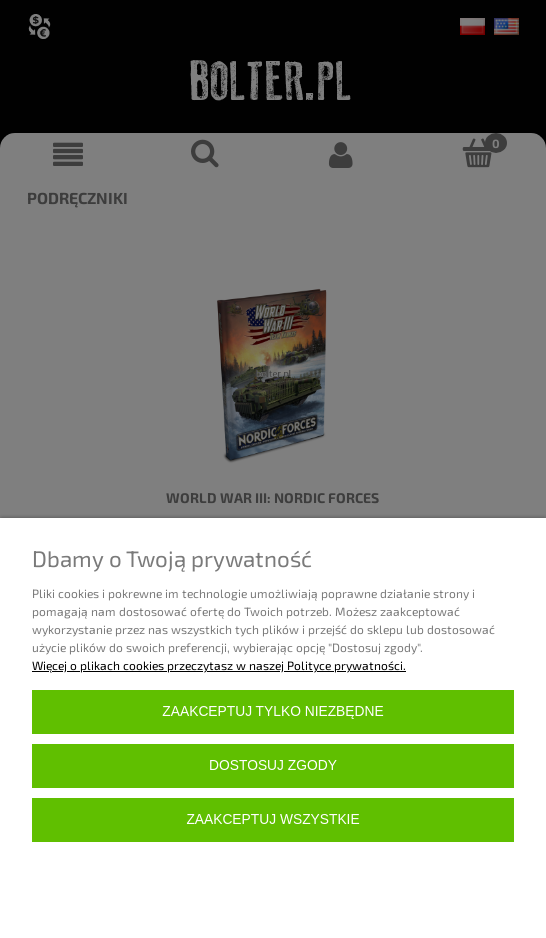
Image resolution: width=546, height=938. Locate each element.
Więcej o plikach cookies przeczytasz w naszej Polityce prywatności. (219, 665)
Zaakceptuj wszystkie (272, 819)
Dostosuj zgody (273, 765)
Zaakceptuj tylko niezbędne (272, 711)
